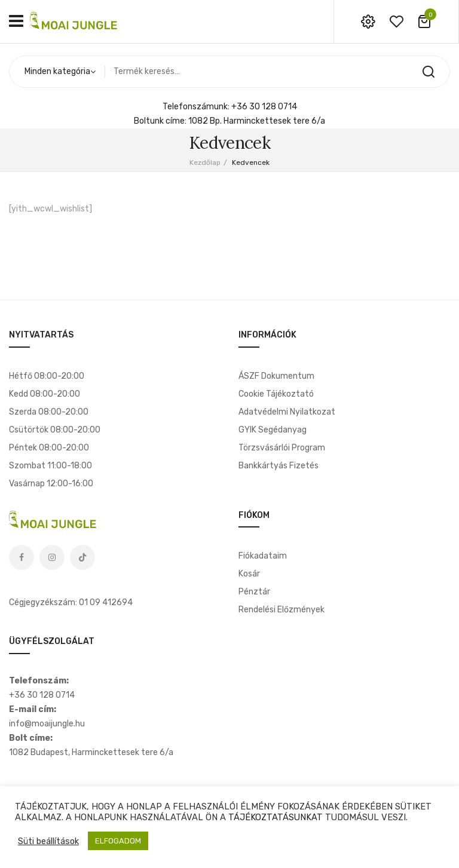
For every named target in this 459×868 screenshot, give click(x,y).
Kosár (249, 574)
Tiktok (82, 557)
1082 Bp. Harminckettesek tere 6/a (257, 121)
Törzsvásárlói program (282, 448)
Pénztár (254, 592)
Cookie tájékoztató (276, 394)
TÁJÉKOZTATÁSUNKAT (276, 817)
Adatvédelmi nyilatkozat (287, 412)
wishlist (396, 22)
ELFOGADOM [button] (118, 841)
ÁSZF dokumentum (276, 376)
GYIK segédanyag (273, 430)
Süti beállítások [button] (48, 841)
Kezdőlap (205, 162)
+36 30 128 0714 (264, 107)
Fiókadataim (263, 556)
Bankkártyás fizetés (279, 466)
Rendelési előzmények (281, 610)
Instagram (52, 557)
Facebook (22, 557)
